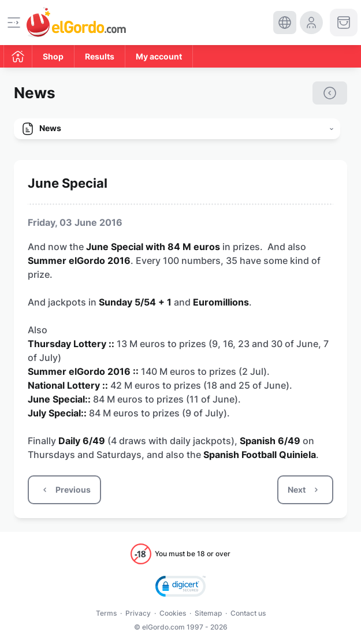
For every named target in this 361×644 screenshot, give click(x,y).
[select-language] (285, 23)
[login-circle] (311, 23)
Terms (106, 613)
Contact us (248, 613)
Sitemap (208, 613)
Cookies (173, 613)
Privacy (138, 613)
